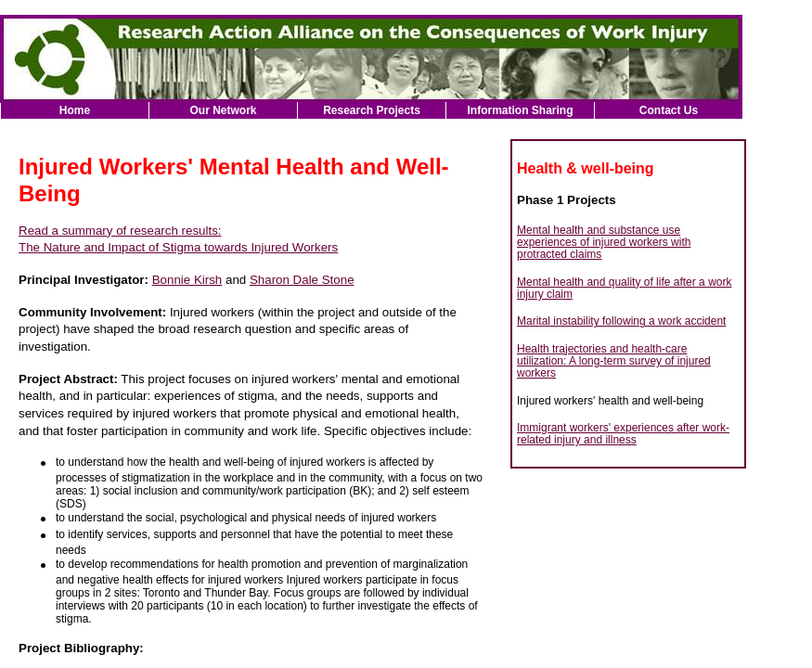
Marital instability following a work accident (621, 321)
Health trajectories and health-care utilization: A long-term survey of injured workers (614, 361)
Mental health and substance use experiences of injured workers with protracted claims (604, 243)
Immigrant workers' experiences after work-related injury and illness (623, 434)
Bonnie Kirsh (187, 280)
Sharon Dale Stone (302, 280)
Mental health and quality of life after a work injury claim (624, 288)
